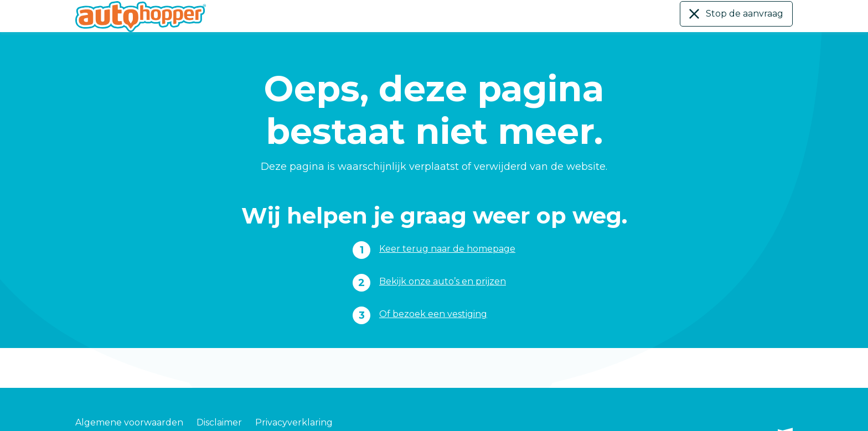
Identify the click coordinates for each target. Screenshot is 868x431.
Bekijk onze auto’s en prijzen (443, 281)
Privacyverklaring (294, 409)
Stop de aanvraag (740, 14)
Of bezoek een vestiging (432, 314)
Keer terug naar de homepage (447, 248)
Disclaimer (219, 409)
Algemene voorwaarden (129, 409)
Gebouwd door (748, 409)
